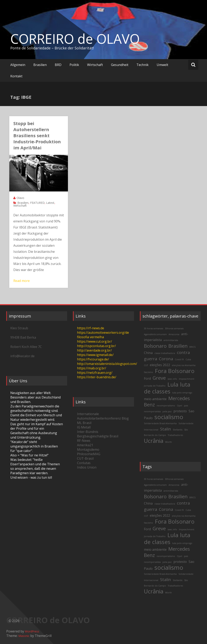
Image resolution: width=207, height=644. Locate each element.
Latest (50, 203)
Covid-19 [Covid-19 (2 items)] (179, 359)
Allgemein (18, 65)
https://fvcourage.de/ (93, 359)
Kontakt (16, 76)
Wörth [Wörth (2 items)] (168, 442)
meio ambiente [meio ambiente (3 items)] (155, 399)
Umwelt (162, 65)
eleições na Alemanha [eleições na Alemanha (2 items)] (184, 365)
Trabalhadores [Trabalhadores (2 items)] (175, 435)
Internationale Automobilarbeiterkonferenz (99, 416)
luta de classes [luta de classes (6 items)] (167, 388)
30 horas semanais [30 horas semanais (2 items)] (154, 328)
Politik (74, 65)
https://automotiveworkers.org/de (103, 333)
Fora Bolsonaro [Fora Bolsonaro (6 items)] (175, 371)
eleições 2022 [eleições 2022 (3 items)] (160, 365)
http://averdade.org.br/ (94, 350)
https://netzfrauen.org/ (95, 373)
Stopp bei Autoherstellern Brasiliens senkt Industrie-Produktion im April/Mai (37, 135)
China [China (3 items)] (148, 353)
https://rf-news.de (91, 328)
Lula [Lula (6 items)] (173, 384)
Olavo (20, 198)
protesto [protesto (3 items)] (180, 411)
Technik (143, 65)
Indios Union (87, 467)
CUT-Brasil (85, 458)
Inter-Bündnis (88, 432)
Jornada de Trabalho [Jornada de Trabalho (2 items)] (155, 386)
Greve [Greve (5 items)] (159, 378)
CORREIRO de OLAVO (75, 39)
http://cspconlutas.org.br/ (96, 346)
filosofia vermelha (90, 337)
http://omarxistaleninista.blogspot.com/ (107, 364)
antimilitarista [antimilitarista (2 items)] (171, 340)
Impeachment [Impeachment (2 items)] (187, 379)
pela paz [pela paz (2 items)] (167, 411)
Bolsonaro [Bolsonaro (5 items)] (155, 346)
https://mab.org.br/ (92, 368)
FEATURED (37, 203)
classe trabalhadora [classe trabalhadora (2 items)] (165, 353)
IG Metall (84, 427)
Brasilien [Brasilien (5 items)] (178, 346)
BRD (58, 65)
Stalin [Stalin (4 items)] (166, 429)
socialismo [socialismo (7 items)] (169, 417)
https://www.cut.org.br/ (95, 341)
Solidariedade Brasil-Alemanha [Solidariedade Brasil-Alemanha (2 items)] (160, 423)
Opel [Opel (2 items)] (180, 406)
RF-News (84, 441)
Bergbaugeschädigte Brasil (98, 436)
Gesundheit (120, 65)
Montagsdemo (88, 450)
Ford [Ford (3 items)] (147, 378)
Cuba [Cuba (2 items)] (188, 359)
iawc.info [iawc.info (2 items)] (172, 379)
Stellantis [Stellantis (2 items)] (178, 430)
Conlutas (84, 463)
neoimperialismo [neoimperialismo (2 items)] (166, 406)
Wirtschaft (95, 65)
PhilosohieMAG (89, 454)
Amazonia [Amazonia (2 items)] (174, 334)
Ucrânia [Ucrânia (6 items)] (154, 441)
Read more (22, 281)
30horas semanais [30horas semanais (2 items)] (174, 328)
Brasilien (40, 65)
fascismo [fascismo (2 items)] (148, 372)
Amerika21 (85, 445)
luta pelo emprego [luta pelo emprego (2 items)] (182, 393)
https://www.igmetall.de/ (95, 355)
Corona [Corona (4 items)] (166, 359)
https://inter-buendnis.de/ (97, 377)
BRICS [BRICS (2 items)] (192, 347)
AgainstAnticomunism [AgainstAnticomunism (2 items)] (155, 334)
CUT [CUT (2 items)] (146, 365)
